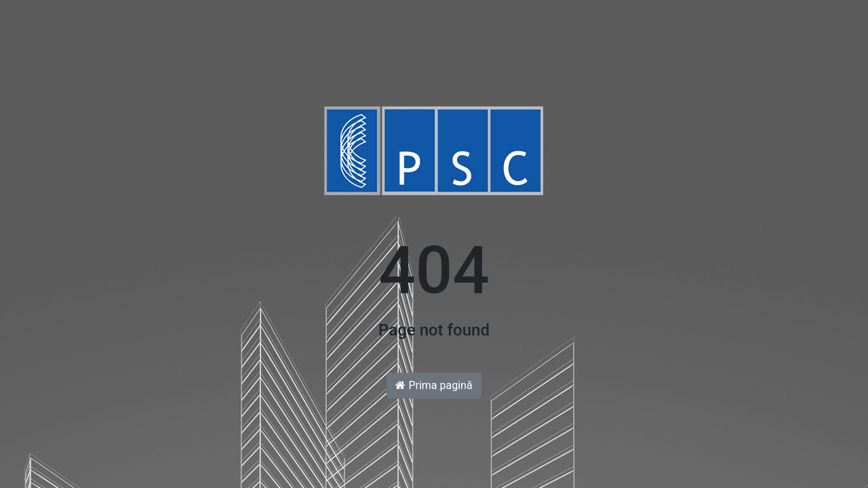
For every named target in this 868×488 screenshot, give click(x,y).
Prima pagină (434, 385)
